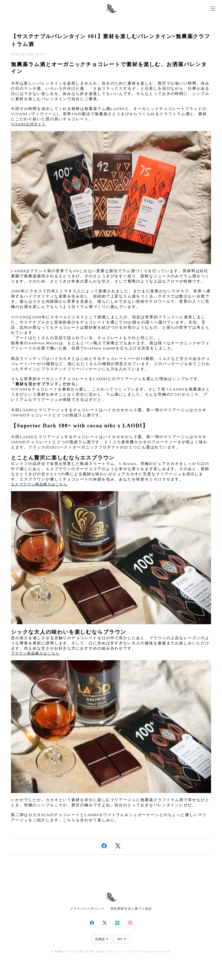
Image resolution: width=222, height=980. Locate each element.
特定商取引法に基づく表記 (131, 909)
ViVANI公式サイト (28, 124)
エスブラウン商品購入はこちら (39, 484)
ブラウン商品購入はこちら (35, 653)
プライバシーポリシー (87, 909)
